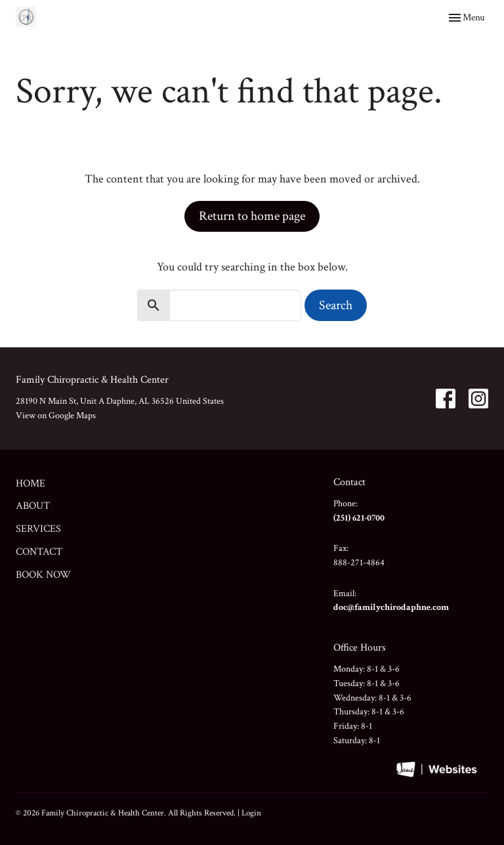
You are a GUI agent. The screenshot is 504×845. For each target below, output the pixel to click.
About (33, 506)
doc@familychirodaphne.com (391, 607)
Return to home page (252, 216)
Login (251, 813)
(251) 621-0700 (359, 518)
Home (31, 484)
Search (336, 305)
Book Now (43, 575)
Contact (39, 552)
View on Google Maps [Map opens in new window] (56, 416)
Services (38, 529)
